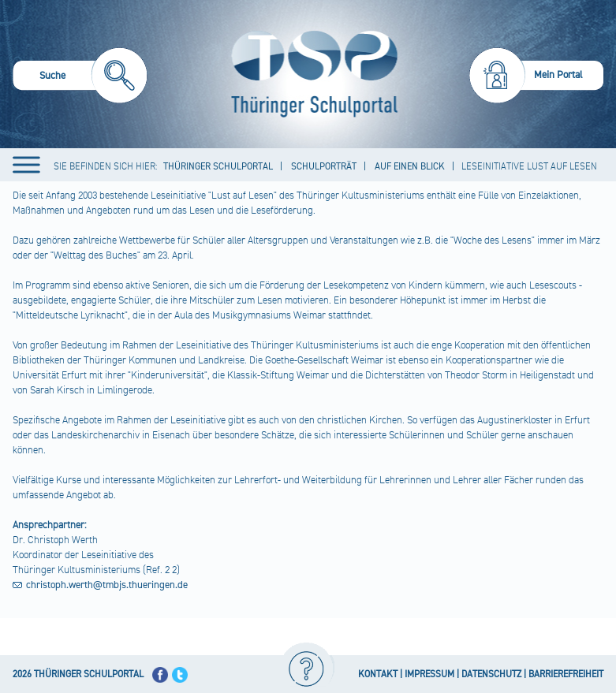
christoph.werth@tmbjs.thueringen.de (107, 585)
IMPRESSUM (429, 674)
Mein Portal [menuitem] (558, 75)
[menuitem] (80, 78)
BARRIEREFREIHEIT (566, 674)
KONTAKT (378, 674)
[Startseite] (311, 74)
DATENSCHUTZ (491, 674)
